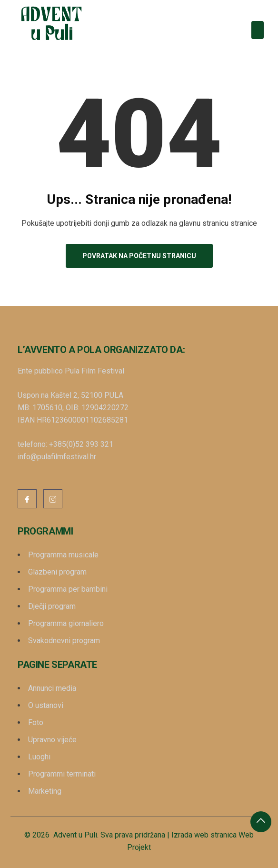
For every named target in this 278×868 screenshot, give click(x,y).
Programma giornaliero (66, 623)
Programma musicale (63, 555)
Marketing (45, 791)
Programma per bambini (68, 589)
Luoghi (39, 757)
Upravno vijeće (52, 740)
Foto (36, 722)
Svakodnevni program (64, 641)
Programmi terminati (62, 774)
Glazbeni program (57, 572)
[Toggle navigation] (258, 30)
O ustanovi (46, 705)
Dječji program (52, 606)
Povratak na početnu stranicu (139, 256)
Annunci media (52, 688)
